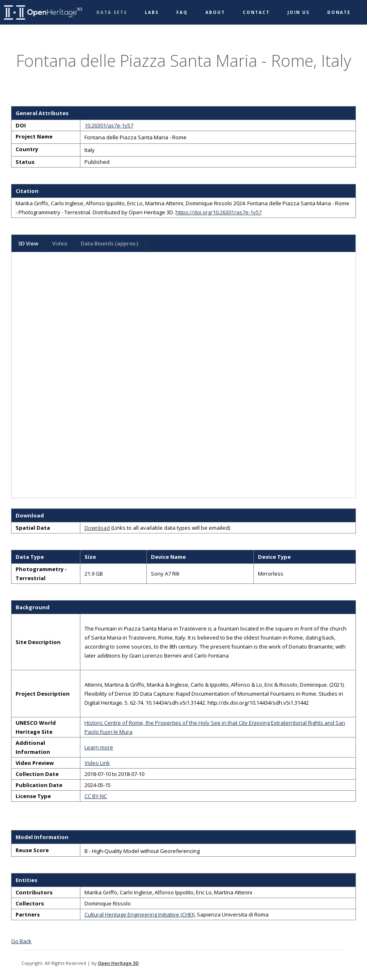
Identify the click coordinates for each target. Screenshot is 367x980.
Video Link (97, 763)
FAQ (182, 12)
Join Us (299, 12)
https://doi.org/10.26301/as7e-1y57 (219, 212)
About (215, 12)
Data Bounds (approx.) (109, 243)
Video (60, 243)
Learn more (99, 747)
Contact (256, 12)
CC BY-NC (96, 796)
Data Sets (112, 12)
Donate (339, 12)
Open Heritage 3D (118, 963)
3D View (28, 243)
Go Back (21, 941)
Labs (152, 12)
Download (97, 528)
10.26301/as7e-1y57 (109, 125)
